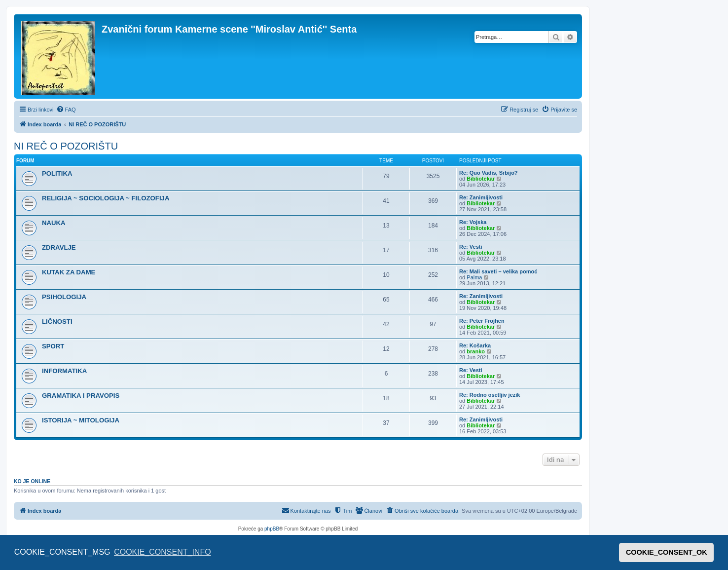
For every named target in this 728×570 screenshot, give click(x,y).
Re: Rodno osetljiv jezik (490, 395)
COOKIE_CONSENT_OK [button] (667, 552)
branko (476, 351)
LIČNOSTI (57, 322)
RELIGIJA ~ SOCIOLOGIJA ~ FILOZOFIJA (106, 198)
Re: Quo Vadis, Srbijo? (489, 173)
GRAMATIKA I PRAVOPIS (81, 396)
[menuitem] (66, 110)
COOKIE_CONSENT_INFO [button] (162, 552)
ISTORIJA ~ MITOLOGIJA (81, 420)
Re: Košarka (475, 345)
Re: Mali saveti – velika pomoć (498, 271)
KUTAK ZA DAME (69, 272)
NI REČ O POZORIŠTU (66, 146)
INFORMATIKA (64, 371)
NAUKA (54, 223)
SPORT (53, 346)
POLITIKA (57, 173)
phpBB (272, 529)
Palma (474, 277)
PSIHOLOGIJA (64, 297)
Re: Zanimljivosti (481, 197)
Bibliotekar (481, 179)
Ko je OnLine (32, 481)
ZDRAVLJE (59, 247)
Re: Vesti (471, 247)
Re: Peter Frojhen (482, 321)
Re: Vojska (473, 222)
